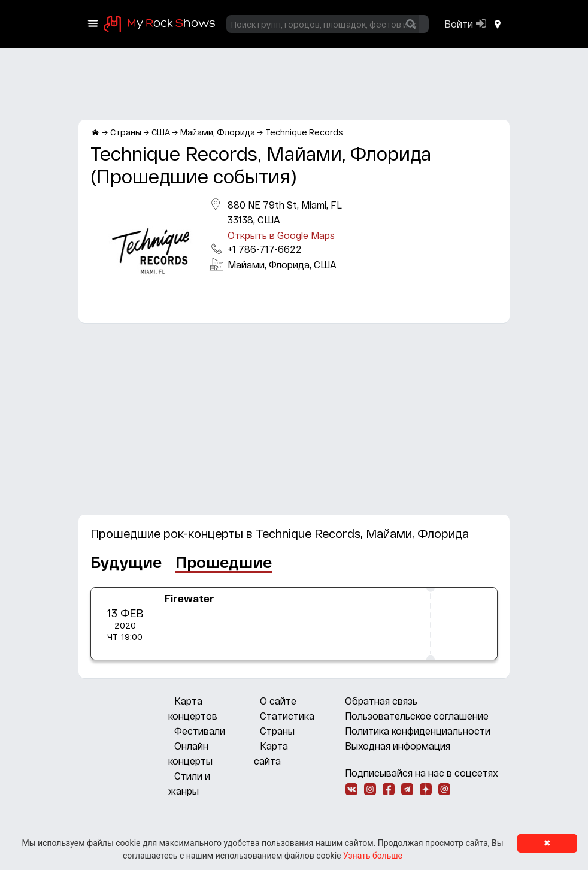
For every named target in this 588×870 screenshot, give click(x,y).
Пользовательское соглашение (417, 716)
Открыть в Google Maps (281, 235)
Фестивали (200, 731)
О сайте (278, 701)
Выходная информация (398, 746)
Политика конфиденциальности (418, 731)
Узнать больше (373, 856)
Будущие (126, 562)
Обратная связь (381, 701)
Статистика (287, 716)
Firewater (190, 598)
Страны (277, 731)
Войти (459, 24)
